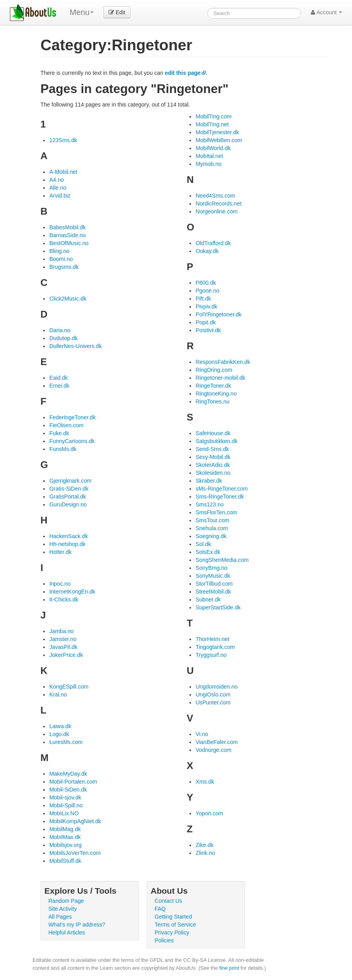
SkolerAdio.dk (212, 465)
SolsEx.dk (208, 552)
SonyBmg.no (211, 568)
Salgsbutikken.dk (216, 441)
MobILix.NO (64, 813)
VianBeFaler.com (216, 742)
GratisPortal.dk (68, 497)
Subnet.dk (208, 599)
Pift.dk (203, 299)
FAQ (160, 909)
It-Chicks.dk (64, 599)
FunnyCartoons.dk (72, 441)
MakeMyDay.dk (68, 774)
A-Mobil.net (63, 172)
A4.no (56, 180)
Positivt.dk (208, 330)
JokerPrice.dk (66, 655)
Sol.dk (203, 544)
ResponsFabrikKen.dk (223, 362)
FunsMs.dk (63, 449)
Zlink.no (205, 853)
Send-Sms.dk (212, 449)
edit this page (183, 73)
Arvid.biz (60, 196)
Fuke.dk (59, 433)
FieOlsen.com (66, 425)
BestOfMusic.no (69, 243)
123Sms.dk (63, 140)
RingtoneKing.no (216, 394)
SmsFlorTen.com (216, 512)
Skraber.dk (209, 481)
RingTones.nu (212, 402)
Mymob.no (208, 164)
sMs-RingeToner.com (222, 489)
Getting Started (173, 917)
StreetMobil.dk (213, 592)
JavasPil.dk (63, 647)
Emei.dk (59, 386)
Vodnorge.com (213, 750)
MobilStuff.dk (65, 861)
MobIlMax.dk (65, 837)
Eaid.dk (58, 378)
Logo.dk (59, 734)
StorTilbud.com (214, 584)
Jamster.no (63, 639)
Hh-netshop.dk (67, 544)
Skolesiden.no (213, 473)
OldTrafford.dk (213, 243)
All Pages (60, 917)
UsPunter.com (213, 702)
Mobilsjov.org (65, 845)
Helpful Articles (67, 932)
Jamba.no (61, 631)
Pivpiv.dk (206, 306)
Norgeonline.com (216, 211)
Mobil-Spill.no (66, 805)
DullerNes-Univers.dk (75, 346)
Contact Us (168, 901)
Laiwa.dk (60, 726)
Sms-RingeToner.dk (220, 497)
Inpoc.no (60, 584)
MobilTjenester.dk (217, 132)
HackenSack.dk (68, 536)
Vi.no (202, 734)
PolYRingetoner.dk (218, 314)
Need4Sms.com (215, 196)
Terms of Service (175, 925)
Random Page (66, 901)
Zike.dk (204, 845)
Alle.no (58, 188)
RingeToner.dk (213, 386)
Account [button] (326, 12)
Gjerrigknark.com (70, 481)
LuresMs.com (66, 742)
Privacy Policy (172, 932)
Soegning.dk (211, 536)
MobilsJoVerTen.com (75, 853)
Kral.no (58, 695)
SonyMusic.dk (213, 576)
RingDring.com (214, 370)
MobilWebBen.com (219, 140)
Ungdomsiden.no (216, 687)
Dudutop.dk (63, 338)
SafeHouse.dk (213, 433)
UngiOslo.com (213, 695)
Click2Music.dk (68, 299)
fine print (229, 968)
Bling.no (59, 251)
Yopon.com (209, 813)
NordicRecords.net (218, 204)
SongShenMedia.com (222, 560)
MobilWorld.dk (213, 148)
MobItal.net (209, 156)
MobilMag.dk (65, 829)
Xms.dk (205, 782)
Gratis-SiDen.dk (69, 489)
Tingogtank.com (215, 647)
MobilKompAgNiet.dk (75, 821)
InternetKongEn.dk (72, 592)
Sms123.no (209, 504)
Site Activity (63, 909)
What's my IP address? (77, 925)
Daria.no (60, 330)
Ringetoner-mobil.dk (220, 378)
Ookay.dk (207, 251)
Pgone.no (207, 291)
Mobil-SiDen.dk (68, 790)
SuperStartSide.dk (218, 607)
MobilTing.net (212, 124)
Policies (164, 940)
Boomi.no (61, 259)
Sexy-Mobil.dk (213, 457)
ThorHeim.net (212, 639)
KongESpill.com (69, 687)
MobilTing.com (213, 116)
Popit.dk (206, 322)
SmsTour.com (212, 520)
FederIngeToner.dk (72, 417)
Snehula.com (212, 528)
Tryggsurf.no (211, 655)
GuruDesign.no (68, 504)
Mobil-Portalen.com (73, 782)
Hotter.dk (60, 552)
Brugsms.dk (64, 267)
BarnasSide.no (67, 235)
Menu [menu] (82, 12)
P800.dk (206, 283)
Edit (117, 12)
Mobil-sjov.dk (65, 797)
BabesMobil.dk (67, 227)
